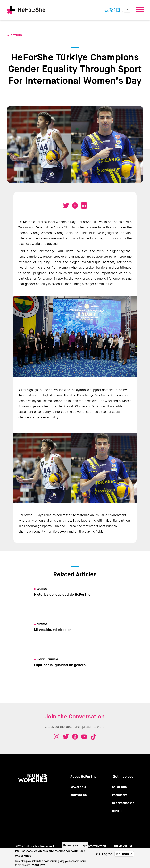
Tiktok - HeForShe (93, 737)
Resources (120, 795)
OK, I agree (104, 854)
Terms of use (123, 846)
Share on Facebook (75, 205)
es (127, 10)
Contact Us (78, 795)
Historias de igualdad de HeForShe (62, 595)
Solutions (119, 787)
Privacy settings (75, 845)
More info (38, 865)
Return (16, 35)
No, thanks (124, 854)
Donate (117, 811)
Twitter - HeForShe (66, 737)
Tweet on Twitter (66, 205)
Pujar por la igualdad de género (60, 665)
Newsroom (78, 787)
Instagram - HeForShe (57, 737)
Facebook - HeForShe (75, 737)
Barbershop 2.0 (123, 803)
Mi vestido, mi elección (53, 630)
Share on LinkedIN (84, 205)
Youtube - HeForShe (84, 737)
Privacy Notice (95, 846)
